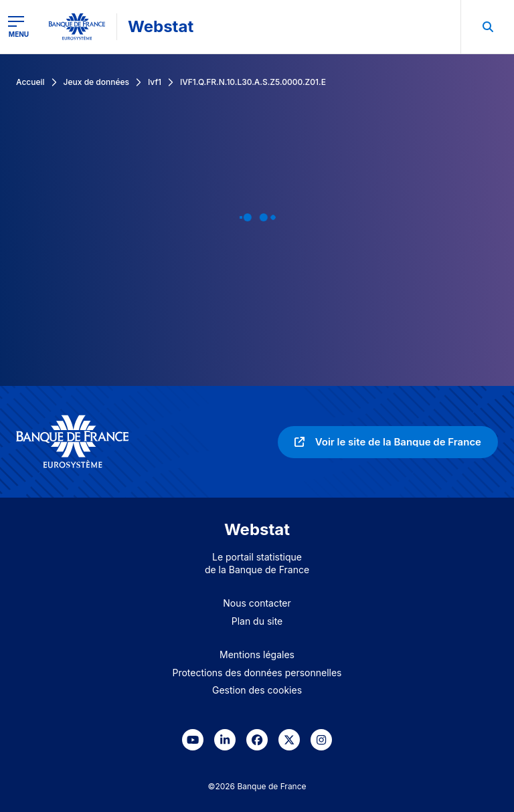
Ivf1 (155, 82)
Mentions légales (257, 654)
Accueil (30, 82)
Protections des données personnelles (257, 673)
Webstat (161, 26)
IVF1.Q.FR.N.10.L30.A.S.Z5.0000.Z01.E (253, 82)
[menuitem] (487, 27)
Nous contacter (257, 603)
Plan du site (257, 621)
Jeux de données (96, 82)
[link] (388, 442)
